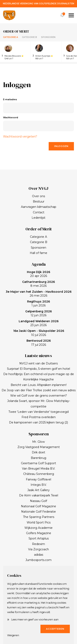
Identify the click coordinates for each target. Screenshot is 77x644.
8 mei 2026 (38, 284)
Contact (39, 212)
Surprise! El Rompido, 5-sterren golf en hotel (38, 369)
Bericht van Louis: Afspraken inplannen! (39, 385)
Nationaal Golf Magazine (38, 506)
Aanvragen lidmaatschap (39, 207)
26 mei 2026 (39, 294)
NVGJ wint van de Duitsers (38, 363)
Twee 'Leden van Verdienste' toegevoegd (38, 412)
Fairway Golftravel (38, 479)
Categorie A (10, 37)
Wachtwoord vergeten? (20, 137)
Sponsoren (48, 37)
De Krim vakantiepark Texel (39, 495)
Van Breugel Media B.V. (39, 469)
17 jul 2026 (39, 343)
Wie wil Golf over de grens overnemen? (39, 396)
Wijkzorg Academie (38, 528)
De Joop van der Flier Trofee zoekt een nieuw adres (39, 390)
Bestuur (39, 201)
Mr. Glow (38, 442)
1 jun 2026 (38, 304)
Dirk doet (38, 452)
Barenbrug (38, 458)
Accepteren (55, 629)
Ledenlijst (38, 218)
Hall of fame (38, 253)
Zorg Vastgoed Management (39, 447)
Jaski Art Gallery (38, 490)
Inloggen (61, 146)
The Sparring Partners (39, 517)
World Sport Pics (39, 522)
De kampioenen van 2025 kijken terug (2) (38, 422)
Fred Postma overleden (39, 417)
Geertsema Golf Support (38, 463)
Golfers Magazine (39, 533)
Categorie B (29, 37)
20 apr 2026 (38, 274)
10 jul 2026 (39, 333)
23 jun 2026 (39, 323)
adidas (39, 555)
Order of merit (16, 31)
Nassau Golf (38, 501)
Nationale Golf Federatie (38, 512)
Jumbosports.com (38, 560)
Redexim (38, 544)
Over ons (38, 196)
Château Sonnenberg (39, 474)
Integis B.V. (39, 485)
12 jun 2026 (38, 313)
